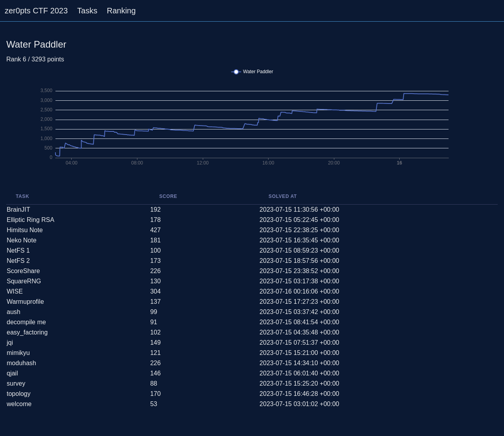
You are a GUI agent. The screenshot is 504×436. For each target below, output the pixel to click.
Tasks (87, 11)
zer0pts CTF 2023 (36, 11)
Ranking (121, 11)
